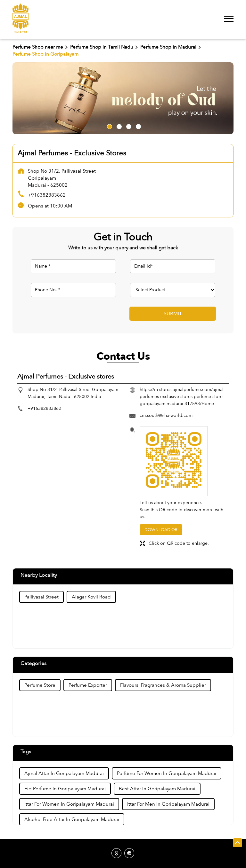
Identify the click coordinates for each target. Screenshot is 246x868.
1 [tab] (109, 126)
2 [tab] (118, 126)
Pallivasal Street (41, 597)
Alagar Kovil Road (91, 597)
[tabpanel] (123, 98)
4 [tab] (137, 126)
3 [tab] (128, 126)
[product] (173, 290)
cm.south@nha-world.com (166, 415)
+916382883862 (47, 195)
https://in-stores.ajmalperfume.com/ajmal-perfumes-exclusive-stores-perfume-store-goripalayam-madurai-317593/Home (182, 397)
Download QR (161, 530)
